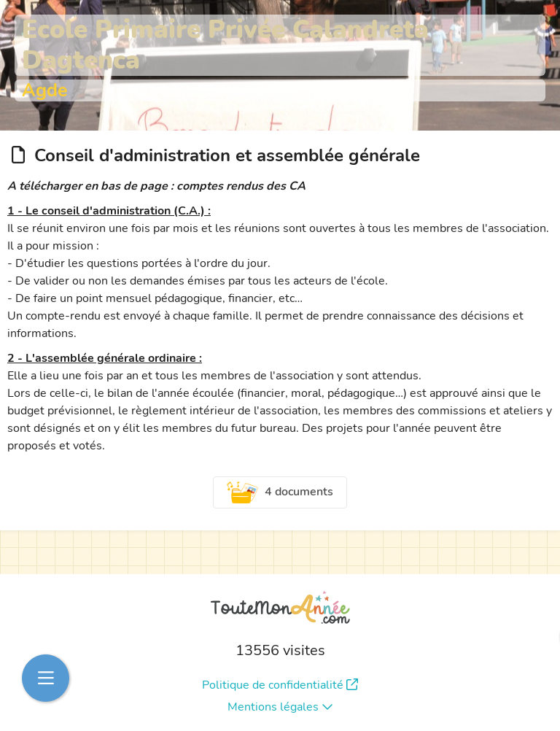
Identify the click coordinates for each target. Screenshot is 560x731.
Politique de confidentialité (280, 685)
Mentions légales (280, 707)
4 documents (280, 492)
